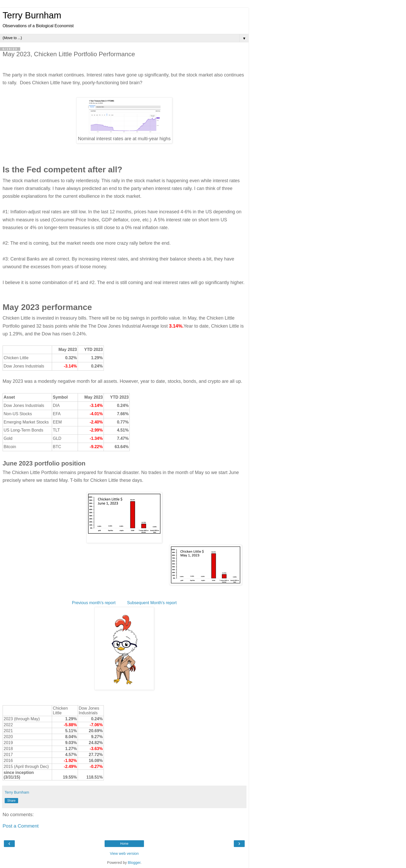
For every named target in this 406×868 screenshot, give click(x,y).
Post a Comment (21, 826)
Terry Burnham (32, 15)
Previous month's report (94, 603)
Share (11, 801)
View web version (124, 853)
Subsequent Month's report (152, 603)
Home (124, 844)
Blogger (134, 863)
